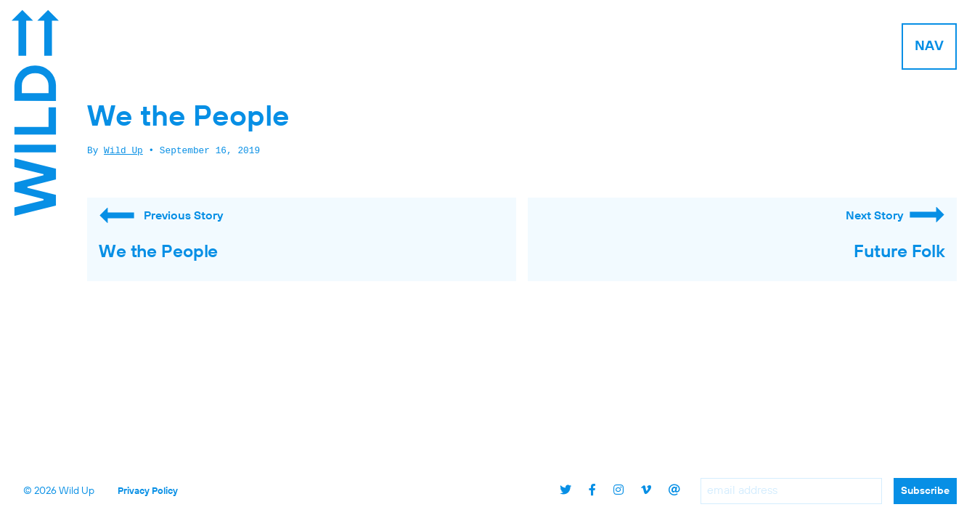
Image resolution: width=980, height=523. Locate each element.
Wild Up (123, 151)
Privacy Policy (148, 491)
